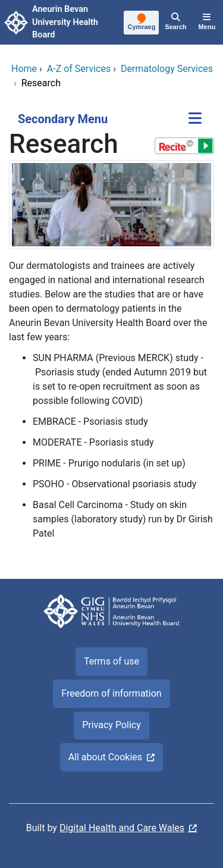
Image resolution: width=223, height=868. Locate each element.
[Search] (175, 23)
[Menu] (207, 23)
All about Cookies (105, 757)
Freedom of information (111, 693)
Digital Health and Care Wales (122, 828)
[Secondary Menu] (195, 119)
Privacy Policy (111, 725)
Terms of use (111, 661)
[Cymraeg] (142, 23)
